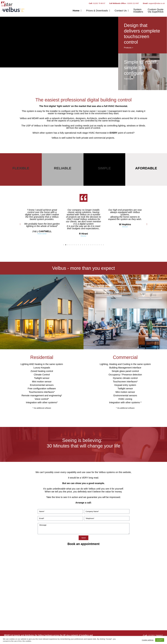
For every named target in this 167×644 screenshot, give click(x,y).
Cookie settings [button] (148, 640)
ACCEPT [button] (160, 640)
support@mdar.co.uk (157, 3)
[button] (20, 224)
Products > (129, 48)
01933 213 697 (133, 3)
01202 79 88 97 (99, 3)
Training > (128, 79)
